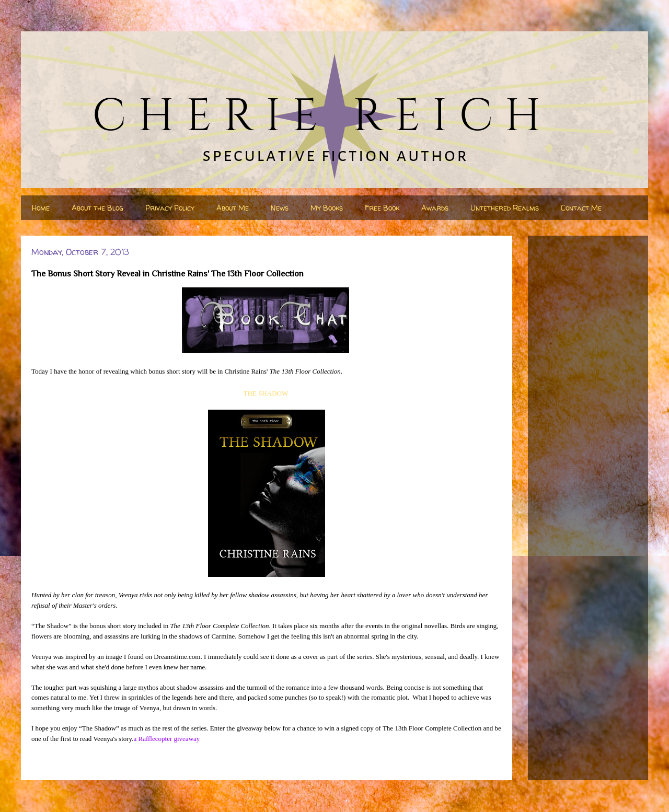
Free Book (382, 208)
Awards (435, 208)
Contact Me (581, 208)
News (280, 208)
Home (41, 208)
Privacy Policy (170, 208)
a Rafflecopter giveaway (166, 739)
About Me (233, 208)
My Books (327, 208)
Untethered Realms (505, 208)
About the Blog (97, 208)
